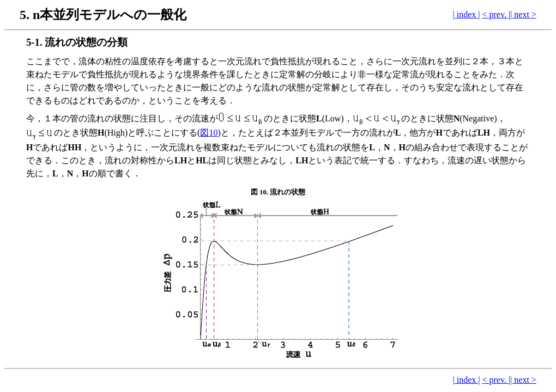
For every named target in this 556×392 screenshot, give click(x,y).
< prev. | (496, 14)
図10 (209, 133)
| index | (467, 14)
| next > (523, 14)
